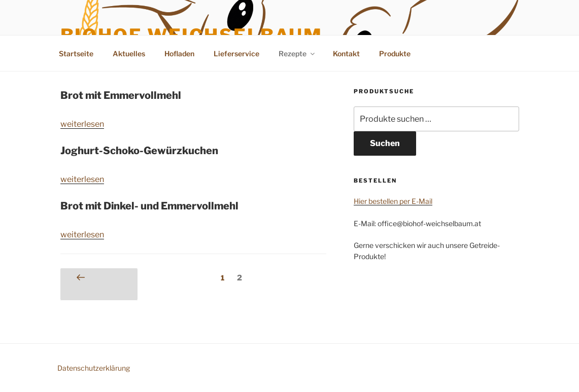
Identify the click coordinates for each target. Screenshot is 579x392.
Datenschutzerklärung (94, 368)
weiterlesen (82, 124)
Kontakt (346, 54)
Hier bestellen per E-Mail (393, 201)
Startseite (76, 54)
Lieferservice (236, 54)
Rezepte (297, 54)
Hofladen (179, 54)
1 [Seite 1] (225, 277)
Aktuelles (129, 54)
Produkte (395, 54)
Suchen (385, 143)
